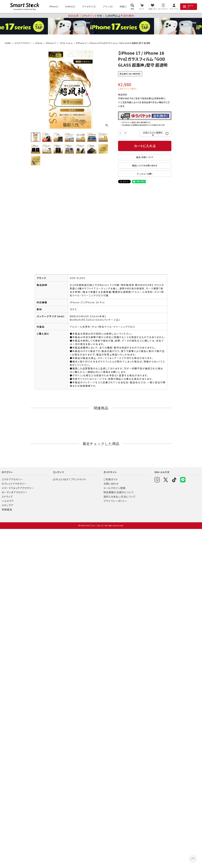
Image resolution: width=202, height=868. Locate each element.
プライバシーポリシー (115, 501)
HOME (8, 43)
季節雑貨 (7, 509)
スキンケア (8, 505)
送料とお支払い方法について (120, 497)
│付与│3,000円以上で (101, 16)
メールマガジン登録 (114, 488)
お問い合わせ (111, 484)
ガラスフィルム (66, 43)
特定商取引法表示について (119, 492)
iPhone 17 (51, 43)
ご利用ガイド (111, 479)
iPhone (52, 6)
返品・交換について (145, 157)
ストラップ (7, 497)
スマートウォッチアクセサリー (18, 488)
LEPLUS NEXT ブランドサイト (69, 479)
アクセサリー (87, 6)
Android (69, 6)
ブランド (106, 6)
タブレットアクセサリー (14, 484)
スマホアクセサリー (23, 43)
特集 (121, 6)
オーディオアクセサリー (15, 492)
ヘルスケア (8, 501)
